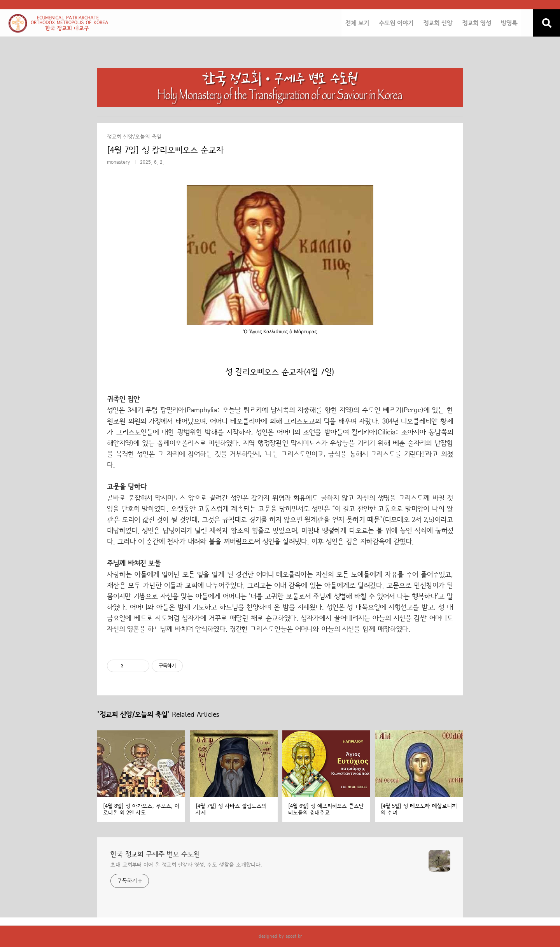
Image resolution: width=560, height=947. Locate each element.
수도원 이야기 (396, 23)
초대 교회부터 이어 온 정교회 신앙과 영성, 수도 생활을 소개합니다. (186, 865)
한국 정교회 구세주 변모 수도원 (155, 854)
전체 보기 (357, 23)
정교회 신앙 (438, 23)
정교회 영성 (477, 23)
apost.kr (294, 936)
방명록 (509, 23)
